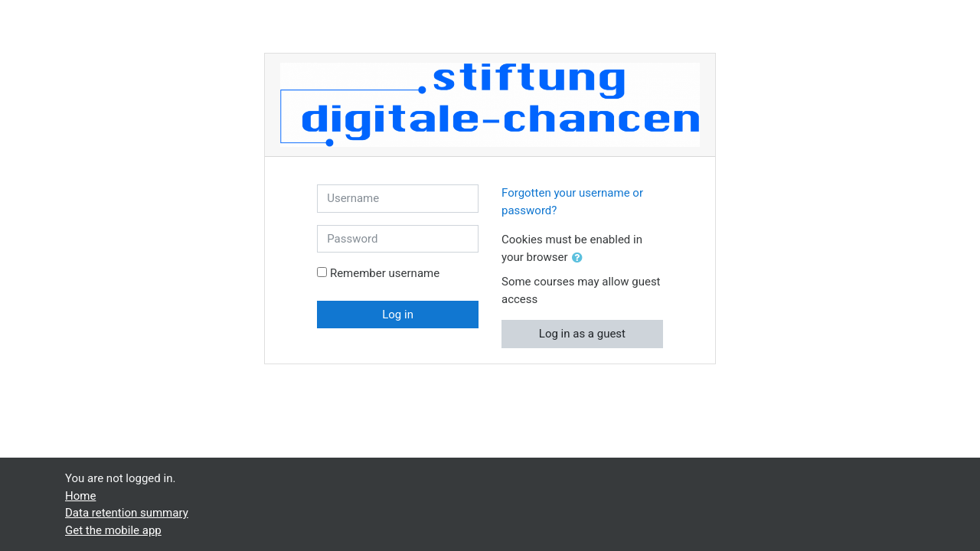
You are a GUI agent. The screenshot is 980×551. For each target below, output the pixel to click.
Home (80, 496)
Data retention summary (127, 513)
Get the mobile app (113, 530)
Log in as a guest (582, 334)
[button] (580, 258)
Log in (398, 315)
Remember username (385, 273)
